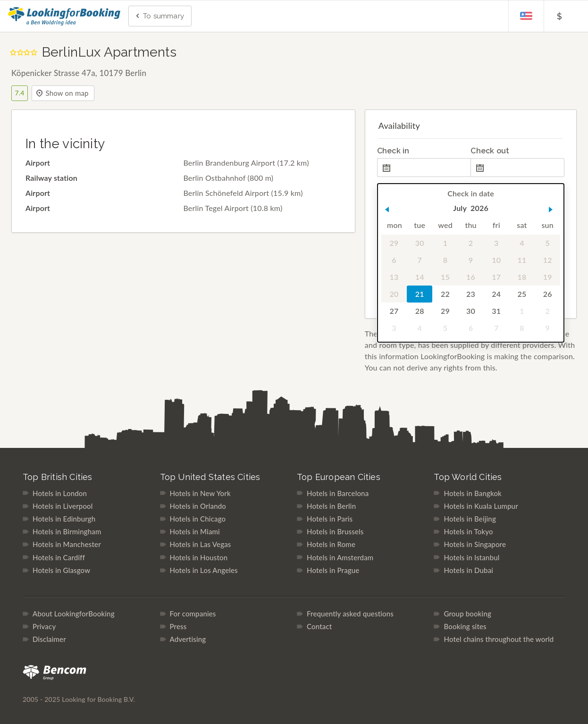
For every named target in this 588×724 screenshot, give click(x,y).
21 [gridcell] (420, 294)
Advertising (188, 639)
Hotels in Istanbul (471, 557)
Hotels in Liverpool (63, 506)
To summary (159, 17)
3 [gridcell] (496, 243)
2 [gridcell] (471, 243)
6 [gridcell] (394, 260)
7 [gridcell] (419, 260)
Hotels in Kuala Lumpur (481, 506)
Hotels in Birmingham (67, 531)
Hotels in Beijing (470, 519)
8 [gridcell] (445, 260)
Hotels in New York (200, 493)
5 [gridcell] (547, 243)
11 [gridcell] (522, 260)
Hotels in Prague (333, 570)
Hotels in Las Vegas (201, 544)
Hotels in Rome (331, 544)
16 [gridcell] (471, 277)
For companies (193, 614)
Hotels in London (60, 493)
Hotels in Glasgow (61, 570)
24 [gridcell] (496, 294)
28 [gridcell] (420, 311)
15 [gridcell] (445, 277)
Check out (490, 151)
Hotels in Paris (330, 519)
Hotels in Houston (199, 557)
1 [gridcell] (445, 243)
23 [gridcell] (471, 294)
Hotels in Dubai (468, 570)
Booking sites (465, 626)
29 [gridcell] (394, 243)
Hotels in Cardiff (59, 557)
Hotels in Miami (195, 531)
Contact (319, 626)
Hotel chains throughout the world (499, 639)
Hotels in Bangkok (472, 493)
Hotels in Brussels (335, 531)
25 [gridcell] (522, 294)
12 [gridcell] (547, 260)
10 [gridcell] (496, 260)
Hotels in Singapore (475, 544)
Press (178, 626)
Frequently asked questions (350, 614)
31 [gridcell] (496, 311)
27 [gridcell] (394, 311)
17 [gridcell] (496, 277)
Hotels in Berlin (331, 506)
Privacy (44, 626)
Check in (393, 151)
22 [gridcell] (445, 294)
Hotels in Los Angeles (204, 570)
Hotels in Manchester (67, 544)
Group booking (467, 614)
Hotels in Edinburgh (64, 519)
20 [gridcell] (394, 294)
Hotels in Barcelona (338, 493)
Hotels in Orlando (198, 506)
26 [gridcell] (547, 294)
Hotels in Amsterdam (340, 557)
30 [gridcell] (420, 243)
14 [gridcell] (420, 277)
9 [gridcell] (471, 260)
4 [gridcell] (522, 243)
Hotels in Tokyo (468, 531)
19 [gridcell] (547, 277)
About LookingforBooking (74, 614)
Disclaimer (49, 639)
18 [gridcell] (522, 277)
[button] (387, 210)
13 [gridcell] (394, 277)
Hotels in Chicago (198, 519)
